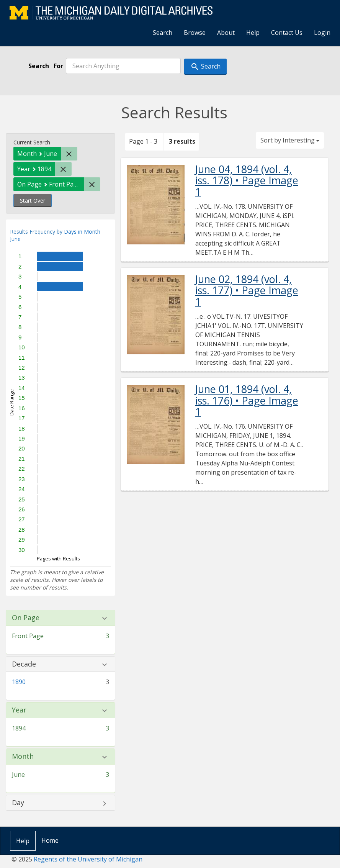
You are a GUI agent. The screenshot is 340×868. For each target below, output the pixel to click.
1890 (19, 682)
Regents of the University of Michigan (88, 859)
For (58, 66)
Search (163, 33)
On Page (26, 618)
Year (19, 710)
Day (18, 803)
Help (253, 33)
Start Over (33, 201)
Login (322, 33)
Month (23, 757)
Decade (24, 664)
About (226, 33)
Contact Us (287, 33)
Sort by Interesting (290, 140)
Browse (195, 33)
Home (50, 840)
